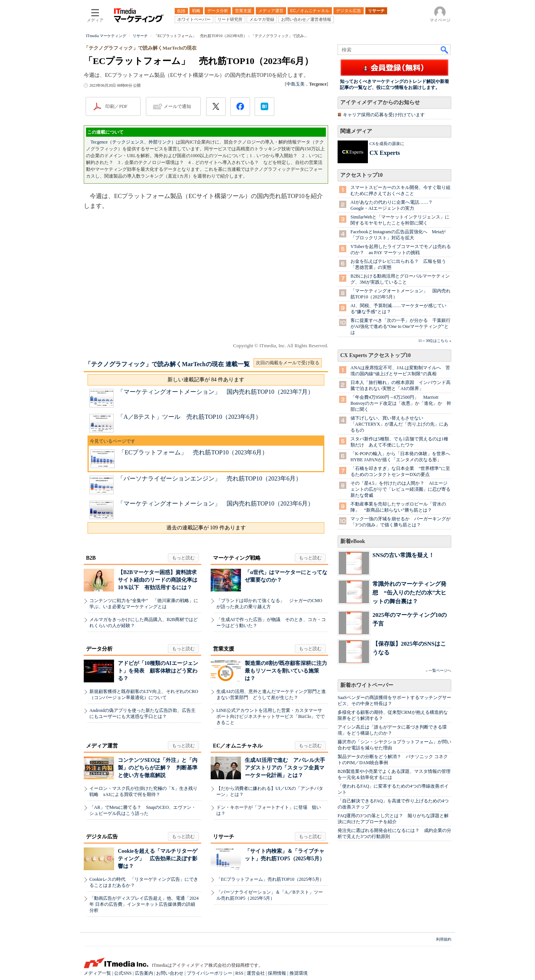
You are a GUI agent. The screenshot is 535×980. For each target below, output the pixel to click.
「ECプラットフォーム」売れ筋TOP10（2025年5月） (270, 879)
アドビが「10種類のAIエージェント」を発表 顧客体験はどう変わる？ (158, 671)
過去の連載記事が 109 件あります (206, 528)
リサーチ (224, 837)
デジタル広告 (102, 837)
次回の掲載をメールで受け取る (288, 363)
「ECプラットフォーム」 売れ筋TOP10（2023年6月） (193, 452)
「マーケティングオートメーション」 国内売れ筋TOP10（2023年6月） (216, 503)
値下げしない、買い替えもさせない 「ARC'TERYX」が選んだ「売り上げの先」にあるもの (399, 424)
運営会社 (256, 973)
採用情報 (277, 973)
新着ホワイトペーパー (367, 685)
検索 (445, 50)
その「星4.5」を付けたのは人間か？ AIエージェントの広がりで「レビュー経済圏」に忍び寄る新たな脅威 (400, 489)
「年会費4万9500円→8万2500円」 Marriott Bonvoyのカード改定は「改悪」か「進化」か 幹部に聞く (401, 403)
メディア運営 (102, 746)
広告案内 (144, 973)
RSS (239, 973)
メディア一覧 (97, 973)
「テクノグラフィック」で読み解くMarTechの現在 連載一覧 (167, 364)
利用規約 (444, 939)
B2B (91, 558)
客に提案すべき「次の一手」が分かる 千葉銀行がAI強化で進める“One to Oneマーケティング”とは (400, 326)
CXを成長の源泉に (387, 144)
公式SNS (123, 973)
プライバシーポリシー (210, 973)
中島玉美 (296, 84)
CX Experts (385, 153)
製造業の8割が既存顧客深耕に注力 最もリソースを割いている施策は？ (289, 671)
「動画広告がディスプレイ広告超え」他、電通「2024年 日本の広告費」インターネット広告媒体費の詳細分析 (144, 904)
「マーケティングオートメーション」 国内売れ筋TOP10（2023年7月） (216, 392)
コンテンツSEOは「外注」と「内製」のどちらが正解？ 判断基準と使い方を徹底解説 (158, 768)
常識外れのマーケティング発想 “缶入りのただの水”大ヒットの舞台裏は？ (409, 592)
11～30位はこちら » (435, 341)
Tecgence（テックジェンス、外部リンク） (133, 142)
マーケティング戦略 (237, 558)
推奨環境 (299, 973)
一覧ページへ (440, 670)
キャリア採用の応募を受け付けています (384, 115)
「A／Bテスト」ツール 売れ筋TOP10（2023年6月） (189, 417)
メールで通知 (177, 106)
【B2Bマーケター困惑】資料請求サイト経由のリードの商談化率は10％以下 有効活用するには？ (158, 580)
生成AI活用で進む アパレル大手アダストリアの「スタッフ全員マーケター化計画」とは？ (285, 768)
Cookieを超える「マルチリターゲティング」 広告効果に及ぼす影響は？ (158, 859)
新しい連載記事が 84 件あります (206, 380)
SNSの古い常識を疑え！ (403, 555)
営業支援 (224, 649)
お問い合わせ (170, 973)
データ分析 (99, 649)
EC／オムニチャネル (238, 746)
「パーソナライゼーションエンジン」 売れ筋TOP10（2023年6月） (210, 478)
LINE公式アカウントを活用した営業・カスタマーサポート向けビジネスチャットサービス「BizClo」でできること (271, 716)
